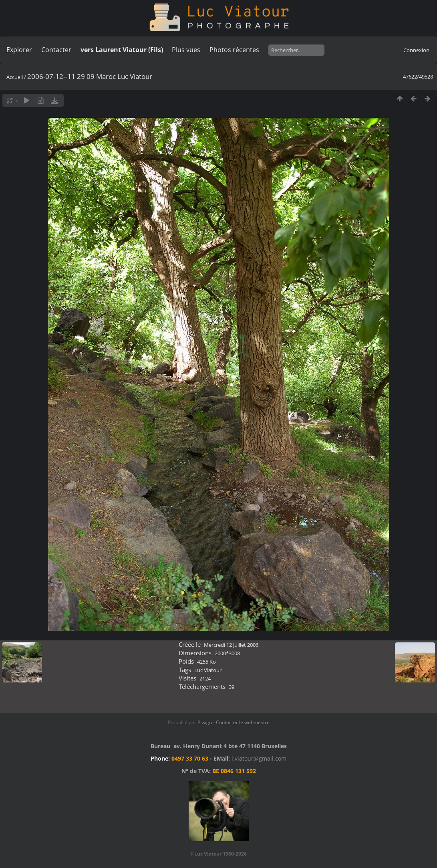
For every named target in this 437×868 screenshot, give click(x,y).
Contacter (56, 50)
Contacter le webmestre (243, 722)
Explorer (19, 50)
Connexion (416, 50)
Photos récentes (234, 50)
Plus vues (186, 50)
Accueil (15, 77)
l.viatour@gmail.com (259, 758)
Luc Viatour (208, 670)
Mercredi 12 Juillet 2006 (231, 645)
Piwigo (205, 722)
